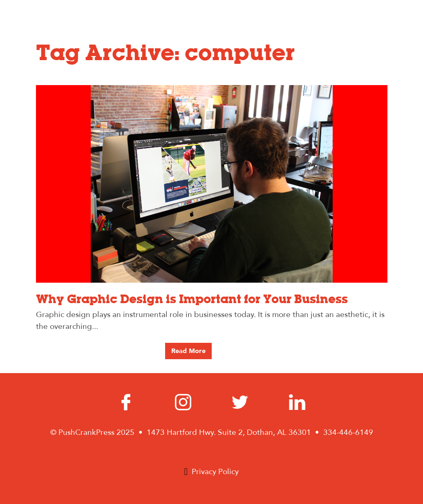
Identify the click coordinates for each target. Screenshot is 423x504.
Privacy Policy (215, 472)
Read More (188, 351)
